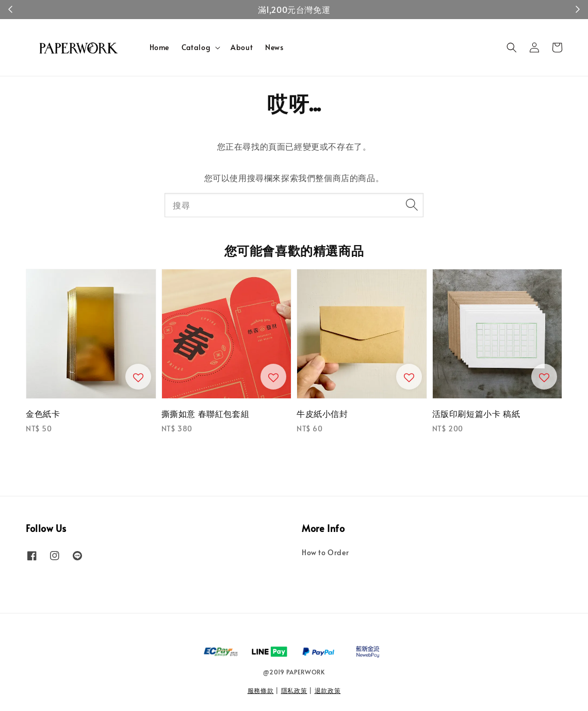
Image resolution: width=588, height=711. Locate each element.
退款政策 (328, 690)
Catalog (196, 47)
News (274, 47)
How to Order (325, 553)
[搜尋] (412, 205)
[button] (512, 47)
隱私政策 (294, 690)
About (242, 47)
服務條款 (261, 690)
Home (159, 47)
